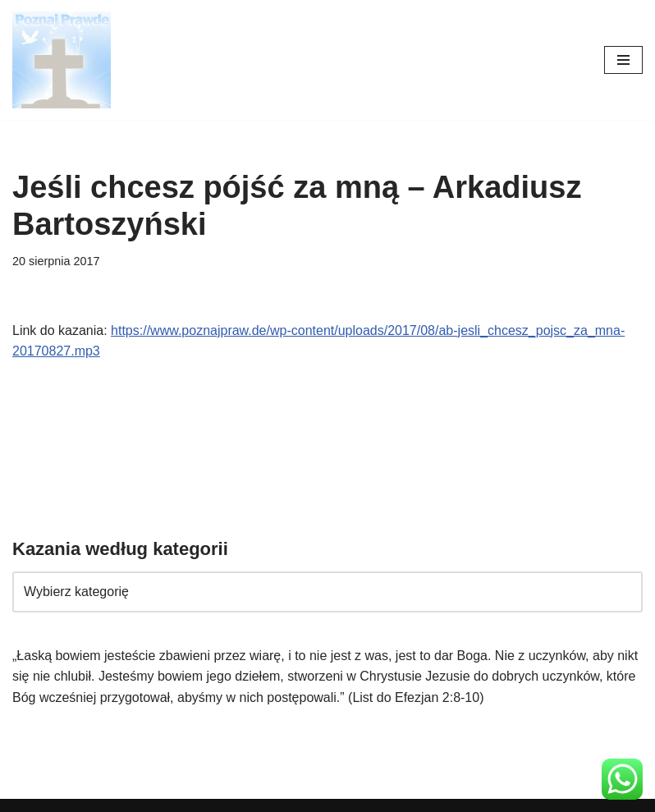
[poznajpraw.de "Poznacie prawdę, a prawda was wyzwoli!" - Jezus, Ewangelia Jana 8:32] (62, 60)
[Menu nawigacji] (623, 60)
